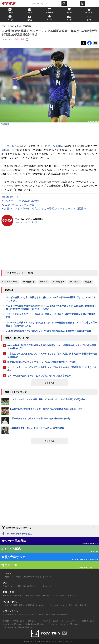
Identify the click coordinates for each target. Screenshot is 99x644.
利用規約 (55, 621)
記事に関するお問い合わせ (36, 624)
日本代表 (6, 577)
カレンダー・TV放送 (43, 614)
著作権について (19, 621)
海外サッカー (38, 577)
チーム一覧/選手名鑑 (60, 614)
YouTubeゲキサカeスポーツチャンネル (40, 596)
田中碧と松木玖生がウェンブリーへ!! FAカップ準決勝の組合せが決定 (42, 362)
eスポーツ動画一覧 (80, 605)
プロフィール (21, 222)
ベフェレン (11, 146)
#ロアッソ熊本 (58, 282)
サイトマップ (43, 621)
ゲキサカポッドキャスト (65, 596)
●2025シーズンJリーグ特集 (18, 205)
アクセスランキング (26, 614)
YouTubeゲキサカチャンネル (13, 596)
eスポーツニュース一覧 (62, 605)
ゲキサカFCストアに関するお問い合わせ (18, 627)
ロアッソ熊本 (53, 146)
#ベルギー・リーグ (10, 282)
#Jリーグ (43, 282)
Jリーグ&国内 (16, 577)
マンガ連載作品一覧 (30, 605)
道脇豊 (6, 124)
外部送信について (88, 621)
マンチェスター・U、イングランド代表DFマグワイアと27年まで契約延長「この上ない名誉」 (52, 369)
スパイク (48, 577)
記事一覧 (34, 222)
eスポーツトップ (45, 605)
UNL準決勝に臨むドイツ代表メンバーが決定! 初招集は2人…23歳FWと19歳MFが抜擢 (49, 331)
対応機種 (6, 621)
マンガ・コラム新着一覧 (12, 605)
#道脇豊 (88, 282)
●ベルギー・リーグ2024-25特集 (21, 201)
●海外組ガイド (10, 197)
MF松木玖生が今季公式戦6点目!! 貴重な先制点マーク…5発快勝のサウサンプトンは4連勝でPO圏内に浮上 (52, 347)
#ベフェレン (75, 282)
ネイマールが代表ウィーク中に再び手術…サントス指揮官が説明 (39, 376)
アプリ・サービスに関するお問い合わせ (64, 624)
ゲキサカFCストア (10, 614)
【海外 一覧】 (19, 39)
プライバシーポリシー (70, 621)
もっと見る (50, 383)
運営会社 (31, 621)
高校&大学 (27, 577)
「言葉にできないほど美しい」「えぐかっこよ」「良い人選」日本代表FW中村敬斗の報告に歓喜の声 (52, 355)
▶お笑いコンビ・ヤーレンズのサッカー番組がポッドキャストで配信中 (44, 209)
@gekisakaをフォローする (16, 528)
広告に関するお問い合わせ (13, 624)
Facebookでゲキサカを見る (17, 534)
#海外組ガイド (29, 282)
